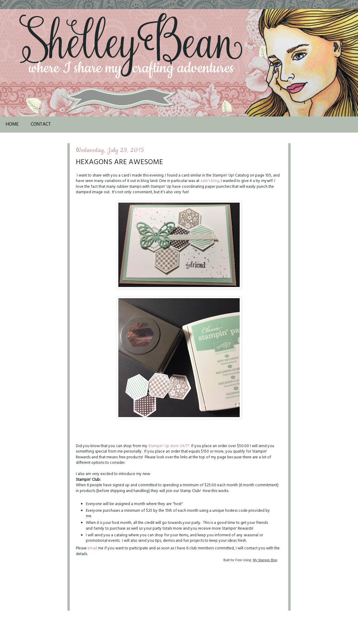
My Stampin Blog (265, 560)
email (92, 548)
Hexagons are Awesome (119, 162)
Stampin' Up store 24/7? (169, 446)
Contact (41, 124)
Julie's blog (210, 181)
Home (12, 124)
